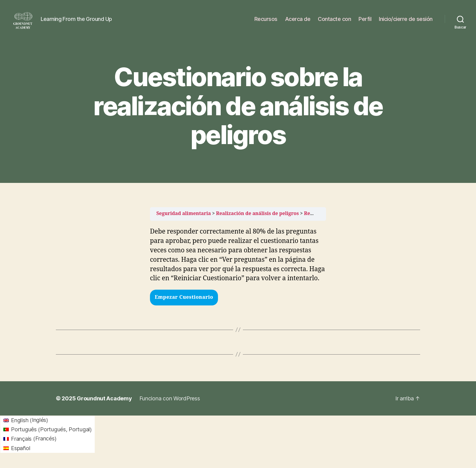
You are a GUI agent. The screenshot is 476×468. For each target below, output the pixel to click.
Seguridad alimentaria (184, 220)
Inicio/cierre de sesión (406, 22)
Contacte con (334, 22)
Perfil (365, 22)
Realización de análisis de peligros (258, 220)
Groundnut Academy (104, 404)
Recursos (266, 22)
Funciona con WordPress (170, 404)
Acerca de (298, 22)
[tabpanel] (238, 261)
